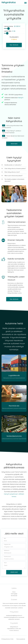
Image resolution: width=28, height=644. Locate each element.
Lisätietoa (20, 610)
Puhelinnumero (7, 559)
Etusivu (14, 594)
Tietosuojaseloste (21, 641)
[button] (25, 3)
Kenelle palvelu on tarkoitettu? (13, 165)
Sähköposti (7, 553)
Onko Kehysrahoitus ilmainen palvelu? (15, 169)
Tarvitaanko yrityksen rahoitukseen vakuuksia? (14, 180)
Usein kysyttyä (14, 596)
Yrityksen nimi (7, 547)
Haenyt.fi (21, 98)
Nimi (5, 541)
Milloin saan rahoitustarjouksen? (14, 176)
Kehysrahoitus (9, 2)
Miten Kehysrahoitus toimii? (12, 172)
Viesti (5, 565)
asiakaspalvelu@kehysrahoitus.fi (14, 618)
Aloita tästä (14, 144)
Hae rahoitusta (14, 45)
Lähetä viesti (14, 575)
